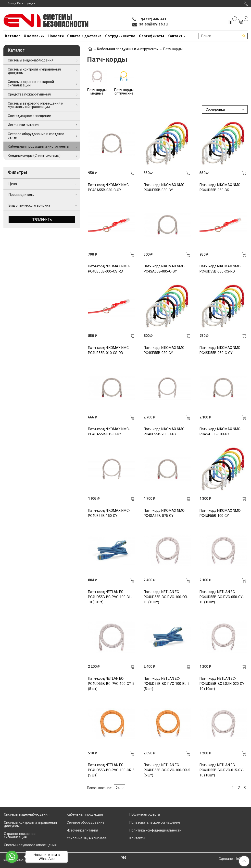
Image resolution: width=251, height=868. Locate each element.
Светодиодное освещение (29, 116)
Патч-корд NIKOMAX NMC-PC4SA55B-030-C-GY (109, 187)
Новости (56, 36)
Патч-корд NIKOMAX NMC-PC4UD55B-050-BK (220, 187)
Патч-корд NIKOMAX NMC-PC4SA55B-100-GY (220, 432)
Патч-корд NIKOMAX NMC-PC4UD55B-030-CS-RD (220, 269)
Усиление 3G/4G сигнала (87, 838)
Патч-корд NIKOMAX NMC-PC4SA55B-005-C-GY (165, 269)
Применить (42, 220)
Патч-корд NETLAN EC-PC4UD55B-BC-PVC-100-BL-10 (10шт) (110, 597)
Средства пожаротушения (29, 94)
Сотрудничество (120, 36)
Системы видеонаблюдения (31, 60)
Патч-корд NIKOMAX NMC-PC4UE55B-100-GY (220, 513)
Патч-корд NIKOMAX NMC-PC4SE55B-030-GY (165, 350)
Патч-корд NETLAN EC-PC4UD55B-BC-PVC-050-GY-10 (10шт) (222, 597)
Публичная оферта (145, 814)
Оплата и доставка (84, 36)
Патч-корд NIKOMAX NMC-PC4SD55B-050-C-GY (220, 350)
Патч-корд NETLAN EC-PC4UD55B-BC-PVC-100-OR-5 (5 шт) (111, 770)
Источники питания (24, 125)
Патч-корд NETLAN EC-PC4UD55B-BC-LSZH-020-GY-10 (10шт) (223, 684)
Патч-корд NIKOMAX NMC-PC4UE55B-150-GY (109, 513)
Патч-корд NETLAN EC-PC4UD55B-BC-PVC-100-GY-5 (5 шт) (111, 684)
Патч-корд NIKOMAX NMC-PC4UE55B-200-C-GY (165, 432)
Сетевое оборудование (86, 822)
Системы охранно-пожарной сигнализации (31, 83)
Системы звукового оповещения (30, 845)
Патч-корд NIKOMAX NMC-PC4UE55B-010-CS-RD (109, 350)
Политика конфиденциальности (155, 830)
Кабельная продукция (85, 814)
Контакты (176, 36)
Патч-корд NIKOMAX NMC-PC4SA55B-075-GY (165, 513)
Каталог (13, 36)
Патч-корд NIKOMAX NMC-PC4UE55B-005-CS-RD (109, 269)
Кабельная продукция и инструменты (128, 49)
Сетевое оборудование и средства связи (36, 136)
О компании (34, 36)
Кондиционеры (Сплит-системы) (34, 155)
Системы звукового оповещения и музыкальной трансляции (36, 105)
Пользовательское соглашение (155, 822)
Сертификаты (152, 36)
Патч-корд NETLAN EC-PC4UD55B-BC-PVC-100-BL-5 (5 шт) (167, 684)
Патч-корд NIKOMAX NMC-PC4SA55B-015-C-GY (109, 432)
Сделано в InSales (233, 859)
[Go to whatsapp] (12, 857)
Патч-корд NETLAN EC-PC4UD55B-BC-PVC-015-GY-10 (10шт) (222, 770)
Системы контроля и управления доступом (34, 71)
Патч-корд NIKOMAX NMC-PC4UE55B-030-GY (165, 187)
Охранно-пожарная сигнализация (20, 835)
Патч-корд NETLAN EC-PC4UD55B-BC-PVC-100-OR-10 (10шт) (166, 597)
